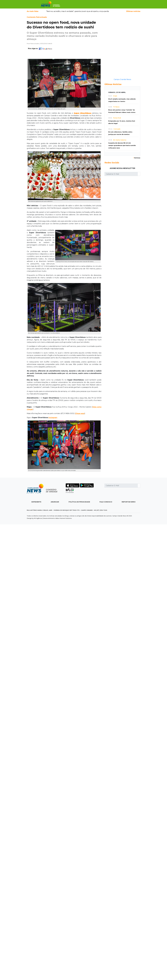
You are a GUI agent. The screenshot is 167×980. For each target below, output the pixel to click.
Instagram (53, 418)
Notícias (137, 158)
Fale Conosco (106, 502)
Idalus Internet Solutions (63, 518)
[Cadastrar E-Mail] (121, 174)
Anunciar (55, 502)
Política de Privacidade (79, 502)
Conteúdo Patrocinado (37, 17)
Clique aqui (80, 413)
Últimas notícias (133, 11)
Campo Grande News (122, 79)
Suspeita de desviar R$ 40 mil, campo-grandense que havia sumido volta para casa (122, 145)
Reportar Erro (129, 502)
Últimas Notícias (113, 84)
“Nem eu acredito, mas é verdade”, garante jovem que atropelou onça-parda (77, 11)
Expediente (36, 502)
